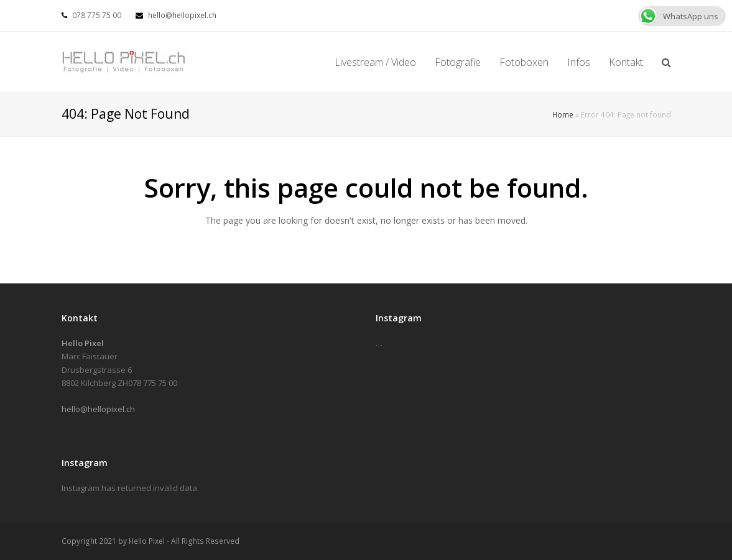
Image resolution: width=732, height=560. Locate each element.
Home (563, 114)
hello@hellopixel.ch (182, 15)
